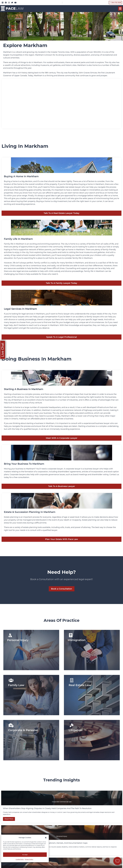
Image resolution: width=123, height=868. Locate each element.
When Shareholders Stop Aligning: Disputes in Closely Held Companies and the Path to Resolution (47, 808)
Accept (25, 855)
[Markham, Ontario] (61, 104)
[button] (46, 838)
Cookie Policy (20, 859)
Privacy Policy (29, 859)
